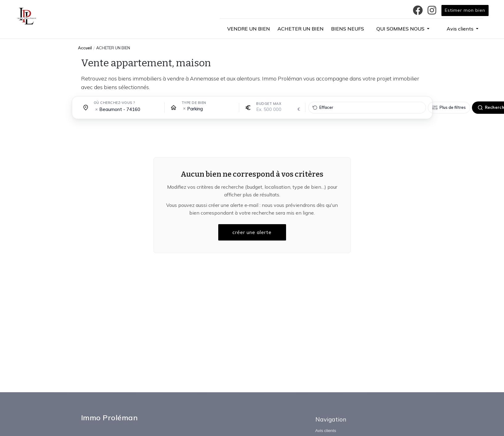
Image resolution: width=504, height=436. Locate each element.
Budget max (269, 104)
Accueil (85, 48)
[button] (403, 29)
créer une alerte (252, 232)
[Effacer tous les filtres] (367, 108)
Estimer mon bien (465, 10)
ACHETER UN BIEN (113, 48)
